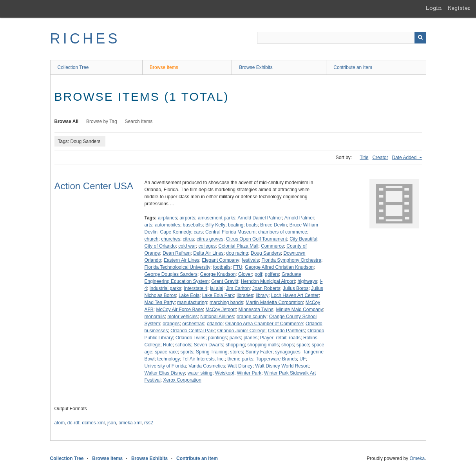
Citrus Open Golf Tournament (257, 239)
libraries (245, 295)
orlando (215, 324)
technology (168, 359)
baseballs (193, 225)
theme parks (240, 359)
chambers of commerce (283, 232)
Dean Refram (176, 253)
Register (459, 8)
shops (288, 345)
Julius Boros (296, 288)
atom (60, 423)
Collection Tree (73, 67)
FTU (238, 267)
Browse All (67, 121)
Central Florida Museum (230, 232)
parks (235, 338)
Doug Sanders (266, 253)
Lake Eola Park (218, 295)
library (262, 295)
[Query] (342, 38)
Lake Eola (189, 295)
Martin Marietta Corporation (274, 302)
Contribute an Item (353, 67)
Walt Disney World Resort (282, 366)
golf (258, 274)
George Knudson (218, 274)
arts (148, 225)
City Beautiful (303, 239)
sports (187, 352)
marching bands (226, 302)
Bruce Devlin (273, 225)
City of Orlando (160, 246)
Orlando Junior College (242, 331)
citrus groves (210, 239)
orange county (252, 317)
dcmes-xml (93, 423)
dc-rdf (73, 423)
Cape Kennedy (176, 232)
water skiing (200, 373)
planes (251, 338)
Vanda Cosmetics (207, 366)
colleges (207, 246)
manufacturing (192, 302)
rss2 (149, 423)
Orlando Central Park (193, 331)
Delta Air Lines (208, 253)
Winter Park (249, 373)
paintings (217, 338)
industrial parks (166, 288)
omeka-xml (130, 423)
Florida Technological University (178, 267)
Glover (245, 274)
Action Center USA (94, 186)
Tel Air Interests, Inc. (204, 359)
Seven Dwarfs (209, 345)
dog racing (237, 253)
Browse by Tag (102, 121)
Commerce (272, 246)
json (112, 423)
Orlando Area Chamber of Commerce (264, 324)
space (303, 345)
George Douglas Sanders (171, 274)
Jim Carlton (238, 288)
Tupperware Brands (276, 359)
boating (236, 225)
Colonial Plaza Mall (238, 246)
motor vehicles (182, 317)
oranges (171, 324)
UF (303, 359)
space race (166, 352)
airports (187, 218)
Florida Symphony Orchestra (291, 260)
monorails (155, 317)
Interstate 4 (195, 288)
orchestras (193, 324)
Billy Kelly (215, 225)
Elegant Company (220, 260)
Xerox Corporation (182, 380)
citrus (189, 239)
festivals (250, 260)
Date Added (405, 158)
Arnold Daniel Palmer (260, 218)
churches (171, 239)
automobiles (167, 225)
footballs (222, 267)
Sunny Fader (259, 352)
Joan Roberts (266, 288)
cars (198, 232)
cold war (187, 246)
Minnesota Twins (256, 310)
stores (236, 352)
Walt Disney (240, 366)
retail (281, 338)
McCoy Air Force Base (180, 310)
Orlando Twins (190, 338)
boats (252, 225)
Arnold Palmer (299, 218)
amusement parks (216, 218)
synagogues (288, 352)
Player (267, 338)
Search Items (139, 121)
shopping (235, 345)
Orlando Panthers (286, 331)
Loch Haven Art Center (295, 295)
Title (364, 158)
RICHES (85, 39)
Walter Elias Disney (165, 373)
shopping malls (263, 345)
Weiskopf (225, 373)
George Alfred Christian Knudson (279, 267)
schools (183, 345)
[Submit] (420, 38)
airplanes (167, 218)
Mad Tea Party (160, 302)
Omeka (417, 458)
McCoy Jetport (221, 310)
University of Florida (165, 366)
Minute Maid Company (299, 310)
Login (434, 8)
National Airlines (217, 317)
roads (295, 338)
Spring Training (212, 352)
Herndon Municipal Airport (268, 281)
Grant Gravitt (225, 281)
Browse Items (164, 67)
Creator (380, 158)
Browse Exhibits (256, 67)
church (152, 239)
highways (307, 281)
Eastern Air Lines (182, 260)
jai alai (217, 288)
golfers (272, 274)
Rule (168, 345)
